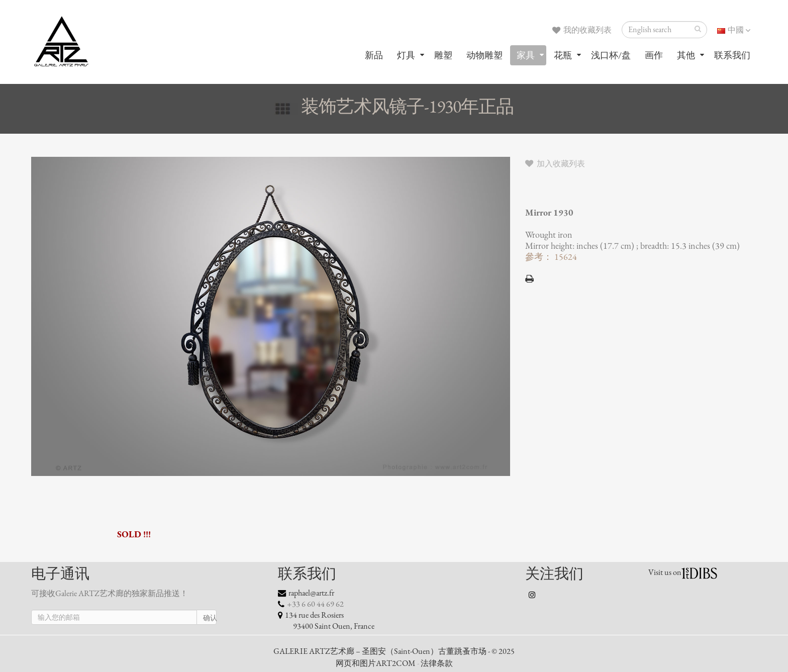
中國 (734, 30)
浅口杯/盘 (611, 55)
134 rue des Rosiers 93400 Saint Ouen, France (326, 621)
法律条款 (437, 663)
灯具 (406, 55)
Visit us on (665, 572)
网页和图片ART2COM (376, 663)
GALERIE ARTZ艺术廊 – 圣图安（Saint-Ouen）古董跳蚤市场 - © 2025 (394, 651)
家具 (526, 55)
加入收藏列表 (555, 164)
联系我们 (732, 55)
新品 (374, 55)
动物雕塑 (484, 55)
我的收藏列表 (582, 30)
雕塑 (443, 55)
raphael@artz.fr (311, 593)
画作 (654, 55)
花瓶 (563, 55)
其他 (686, 55)
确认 (210, 618)
